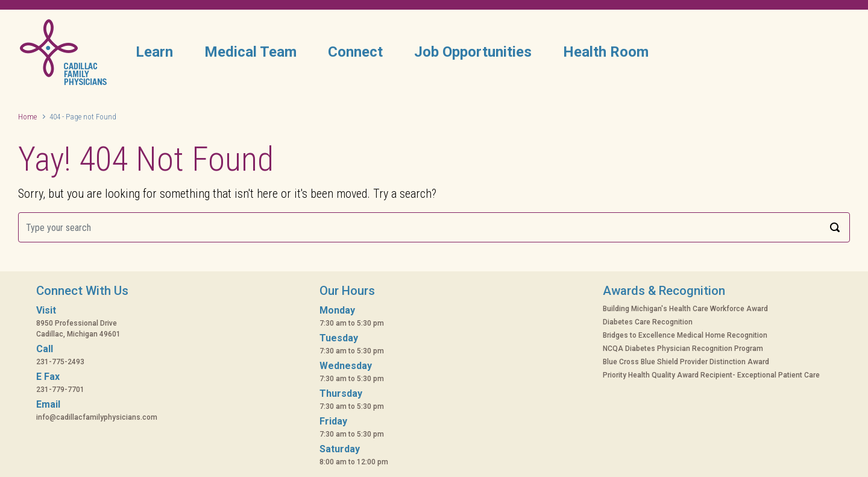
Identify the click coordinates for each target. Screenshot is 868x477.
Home (27, 117)
